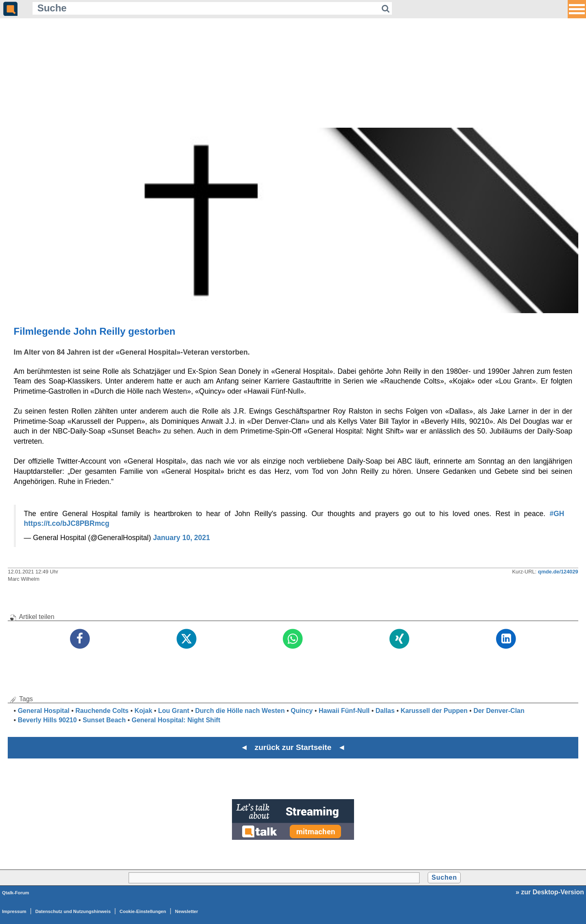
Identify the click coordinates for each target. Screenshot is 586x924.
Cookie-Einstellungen (143, 911)
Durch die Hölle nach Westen (240, 711)
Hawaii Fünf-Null (344, 711)
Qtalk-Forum (16, 893)
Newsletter (187, 911)
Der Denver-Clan (499, 711)
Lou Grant (174, 711)
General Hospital (44, 711)
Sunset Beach (104, 720)
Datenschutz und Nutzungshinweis (73, 911)
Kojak (143, 711)
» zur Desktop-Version (550, 892)
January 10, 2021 (181, 538)
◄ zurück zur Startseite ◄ (293, 747)
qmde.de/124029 (558, 572)
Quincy (302, 711)
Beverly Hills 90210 (47, 720)
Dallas (385, 711)
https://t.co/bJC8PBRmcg (67, 523)
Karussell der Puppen (434, 711)
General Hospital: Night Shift (176, 720)
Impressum (14, 911)
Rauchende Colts (102, 711)
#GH (557, 514)
